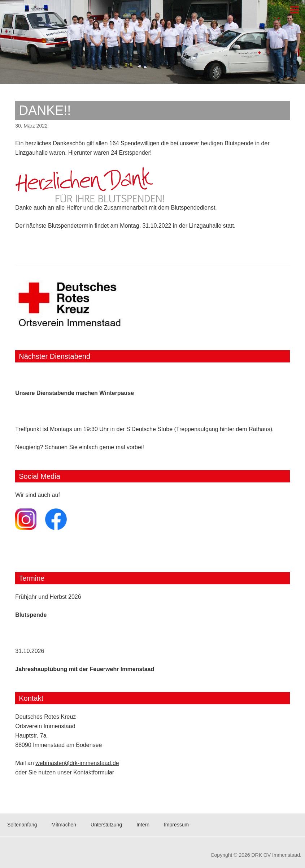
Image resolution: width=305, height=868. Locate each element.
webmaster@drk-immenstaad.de (77, 763)
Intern (143, 825)
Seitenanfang (22, 825)
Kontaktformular (94, 772)
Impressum (176, 825)
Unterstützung (106, 825)
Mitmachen (64, 825)
